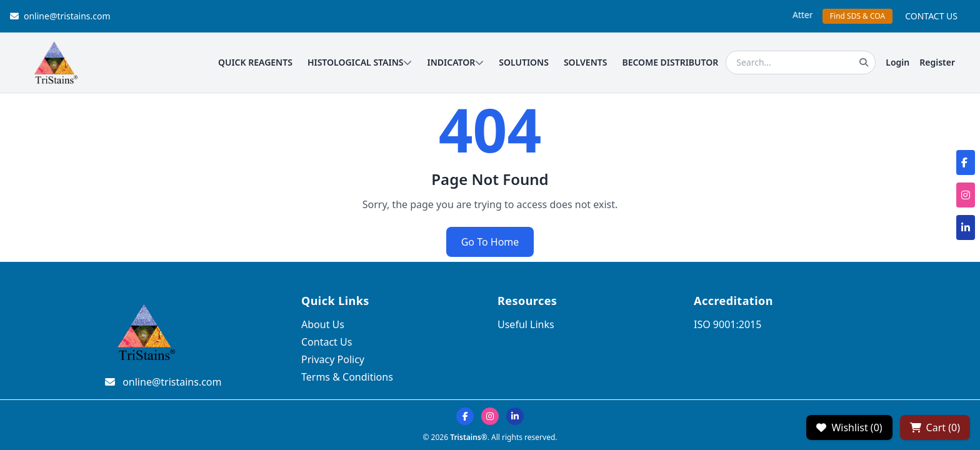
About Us (323, 324)
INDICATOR (455, 62)
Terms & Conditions (347, 377)
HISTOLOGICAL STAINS (360, 62)
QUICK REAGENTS (255, 62)
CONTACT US (931, 16)
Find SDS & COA (857, 16)
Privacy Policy (333, 359)
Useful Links (526, 324)
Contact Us (327, 342)
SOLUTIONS (524, 62)
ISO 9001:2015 (727, 324)
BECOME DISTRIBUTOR (670, 62)
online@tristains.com (60, 16)
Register (937, 62)
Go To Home (490, 242)
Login (897, 62)
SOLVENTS (586, 62)
